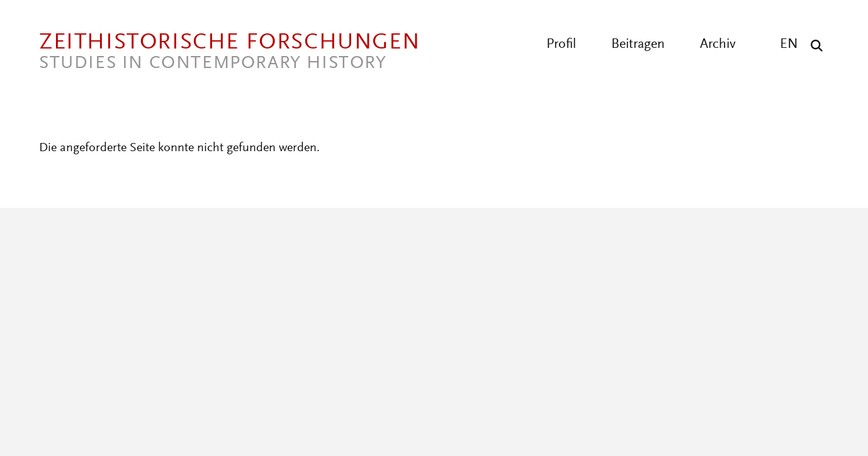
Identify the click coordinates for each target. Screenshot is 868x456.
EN (789, 45)
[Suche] (814, 45)
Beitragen (638, 45)
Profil (561, 45)
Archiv (718, 45)
